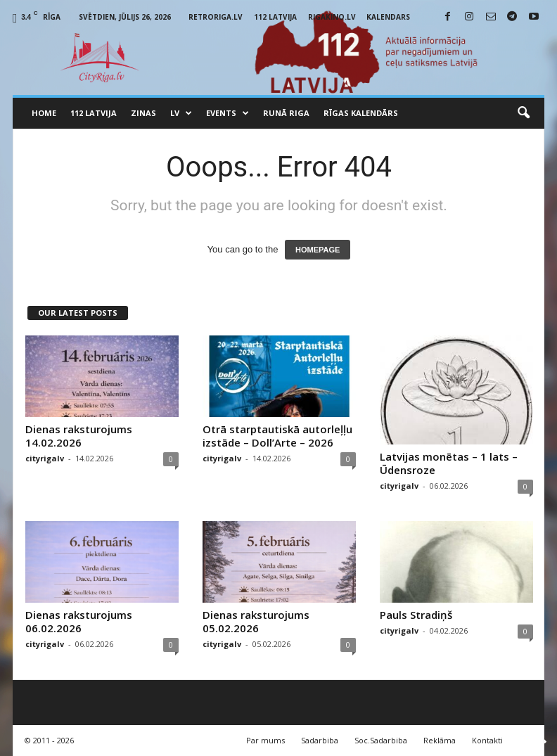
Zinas (143, 113)
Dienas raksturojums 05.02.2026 (256, 621)
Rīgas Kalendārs (361, 113)
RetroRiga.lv (216, 17)
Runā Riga (286, 113)
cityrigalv (45, 458)
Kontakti (487, 740)
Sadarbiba (320, 740)
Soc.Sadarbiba (381, 740)
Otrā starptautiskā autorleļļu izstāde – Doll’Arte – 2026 (277, 436)
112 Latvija (275, 17)
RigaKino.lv (332, 17)
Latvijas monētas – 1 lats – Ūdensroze (449, 463)
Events (228, 113)
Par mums (265, 740)
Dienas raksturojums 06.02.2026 (79, 621)
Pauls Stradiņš (416, 615)
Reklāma (440, 740)
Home (44, 113)
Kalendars (388, 17)
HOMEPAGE (318, 250)
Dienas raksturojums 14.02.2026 (79, 436)
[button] (523, 113)
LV (181, 113)
